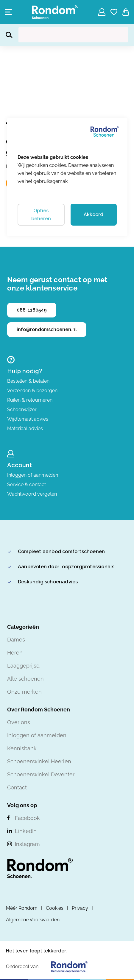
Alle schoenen (25, 679)
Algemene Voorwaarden (33, 920)
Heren (15, 653)
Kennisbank (22, 748)
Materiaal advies (25, 428)
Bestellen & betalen (28, 381)
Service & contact (27, 485)
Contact (17, 787)
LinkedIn (26, 831)
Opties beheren (41, 215)
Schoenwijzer (22, 410)
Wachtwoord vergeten (32, 494)
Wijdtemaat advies (28, 419)
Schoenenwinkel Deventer (41, 774)
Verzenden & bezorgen (32, 391)
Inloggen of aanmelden (33, 475)
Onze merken (24, 692)
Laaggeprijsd (23, 666)
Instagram (27, 844)
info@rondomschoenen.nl (47, 329)
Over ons (19, 722)
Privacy (80, 908)
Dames (16, 640)
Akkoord (94, 214)
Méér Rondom (22, 908)
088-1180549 (32, 310)
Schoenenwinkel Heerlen (39, 761)
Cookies (55, 908)
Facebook (27, 818)
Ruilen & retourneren (30, 400)
